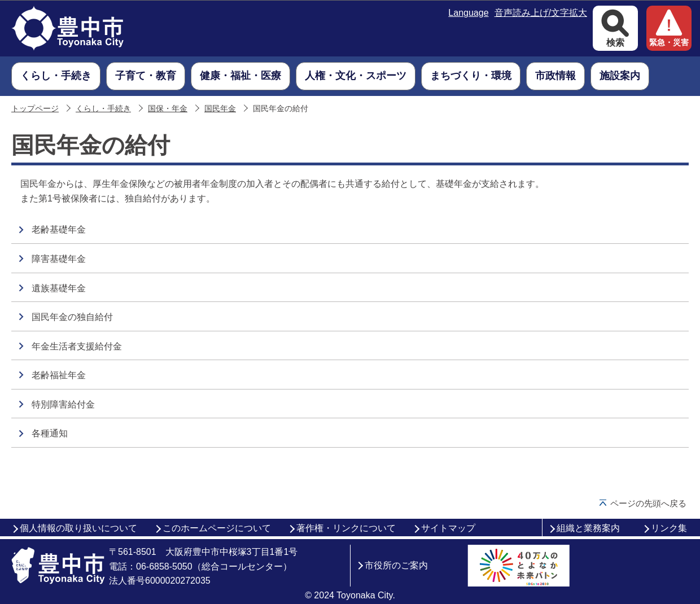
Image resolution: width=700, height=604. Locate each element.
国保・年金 (168, 109)
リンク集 (669, 528)
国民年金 (220, 109)
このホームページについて (217, 528)
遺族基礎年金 (59, 288)
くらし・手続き (103, 109)
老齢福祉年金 (59, 375)
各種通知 (50, 433)
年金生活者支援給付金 (77, 346)
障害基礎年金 (59, 259)
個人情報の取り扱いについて (78, 528)
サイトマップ (448, 528)
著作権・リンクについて (346, 528)
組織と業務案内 (588, 528)
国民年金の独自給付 (72, 317)
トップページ (35, 109)
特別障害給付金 (63, 404)
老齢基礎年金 (59, 229)
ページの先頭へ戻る (648, 503)
